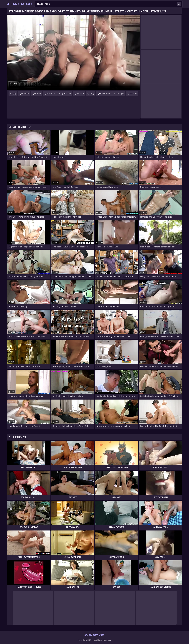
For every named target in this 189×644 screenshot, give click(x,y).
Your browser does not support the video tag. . (74, 52)
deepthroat (105, 93)
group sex (66, 93)
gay (14, 93)
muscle (80, 93)
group (38, 93)
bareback (51, 93)
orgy (92, 93)
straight (134, 93)
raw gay (120, 93)
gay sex (26, 93)
